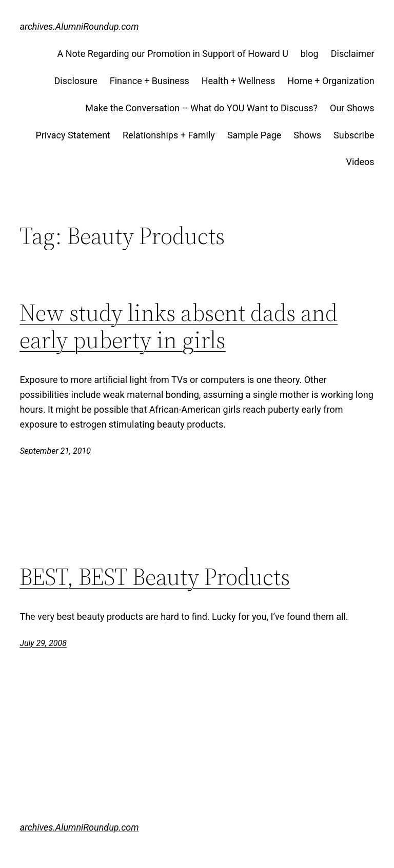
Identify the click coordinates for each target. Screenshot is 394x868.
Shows (307, 135)
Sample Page (254, 135)
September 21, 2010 (55, 451)
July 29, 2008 (43, 643)
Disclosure (76, 81)
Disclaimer (353, 54)
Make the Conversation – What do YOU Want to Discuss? (201, 108)
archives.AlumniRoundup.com (79, 26)
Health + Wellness (239, 81)
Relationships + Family (169, 135)
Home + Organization (331, 81)
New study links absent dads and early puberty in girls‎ (179, 326)
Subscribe (354, 135)
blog (310, 54)
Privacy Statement (73, 135)
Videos (360, 162)
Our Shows (352, 108)
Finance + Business (150, 81)
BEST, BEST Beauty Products (155, 577)
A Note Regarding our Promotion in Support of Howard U (172, 54)
